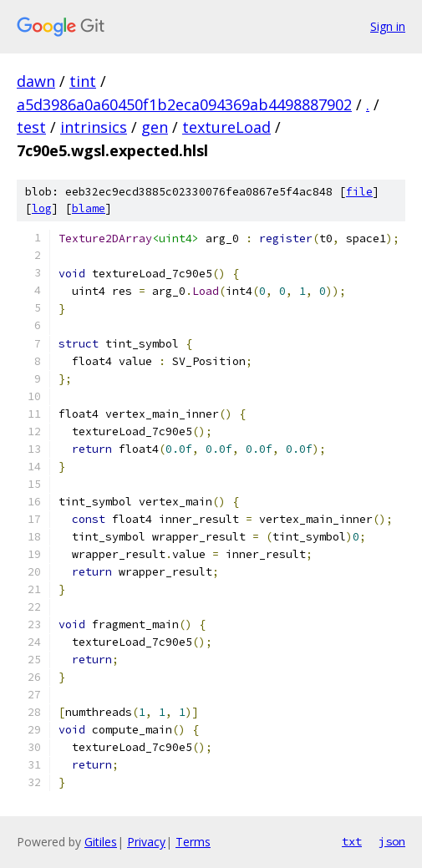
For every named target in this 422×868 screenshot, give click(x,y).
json (392, 841)
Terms (193, 842)
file (359, 192)
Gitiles (101, 842)
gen (155, 127)
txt (352, 841)
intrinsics (94, 127)
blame (89, 208)
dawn (36, 81)
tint (83, 81)
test (31, 127)
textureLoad (226, 127)
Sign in (388, 26)
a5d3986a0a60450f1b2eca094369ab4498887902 (184, 104)
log (42, 208)
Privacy (146, 842)
